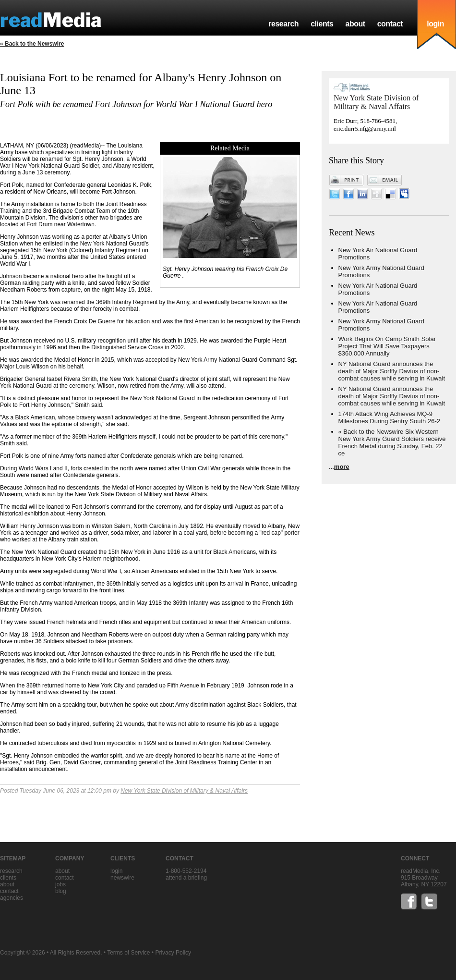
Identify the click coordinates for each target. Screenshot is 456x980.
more (342, 467)
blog (61, 891)
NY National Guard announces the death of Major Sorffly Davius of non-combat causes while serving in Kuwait (392, 371)
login (435, 24)
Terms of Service (128, 953)
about (355, 24)
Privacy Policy (173, 953)
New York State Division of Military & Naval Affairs (184, 791)
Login (116, 871)
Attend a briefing (186, 878)
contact (390, 24)
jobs (60, 884)
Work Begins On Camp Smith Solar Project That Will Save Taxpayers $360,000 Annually (387, 346)
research (283, 24)
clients (322, 24)
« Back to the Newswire (32, 44)
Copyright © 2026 (23, 953)
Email (384, 180)
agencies (12, 898)
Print (347, 180)
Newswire (122, 878)
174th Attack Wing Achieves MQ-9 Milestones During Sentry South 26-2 (389, 417)
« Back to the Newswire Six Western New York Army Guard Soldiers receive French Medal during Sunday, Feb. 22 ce (392, 442)
